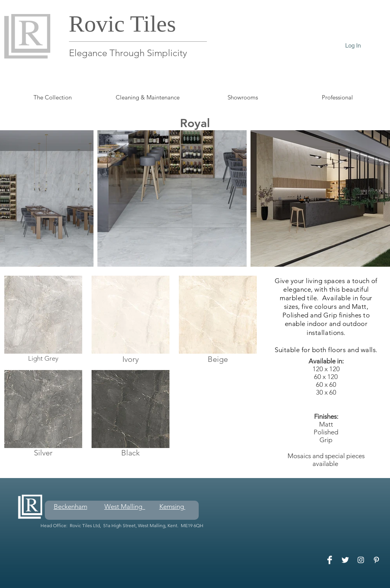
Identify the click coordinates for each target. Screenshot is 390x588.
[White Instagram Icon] (361, 560)
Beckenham (71, 507)
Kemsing (172, 507)
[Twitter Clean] (345, 560)
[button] (338, 97)
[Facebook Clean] (330, 560)
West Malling (125, 507)
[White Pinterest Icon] (376, 560)
